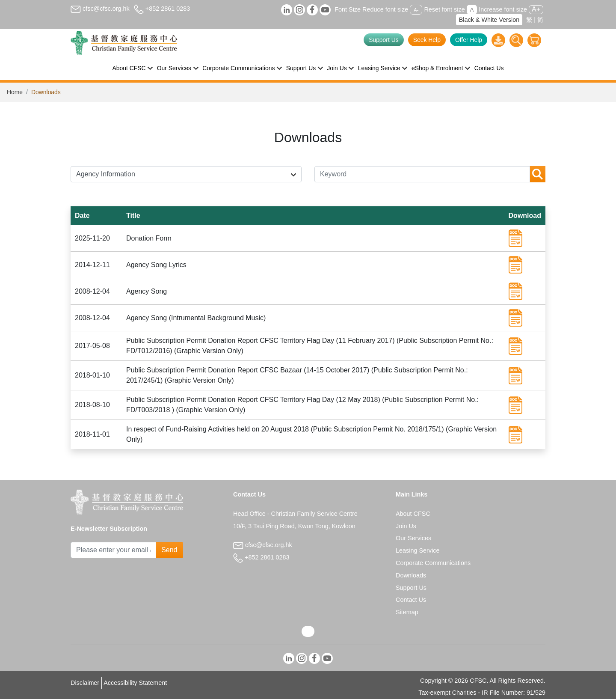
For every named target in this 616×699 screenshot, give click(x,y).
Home (15, 92)
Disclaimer (85, 683)
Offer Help (469, 40)
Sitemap (407, 612)
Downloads (411, 575)
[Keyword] (422, 174)
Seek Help (427, 40)
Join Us (406, 526)
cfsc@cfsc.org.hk (100, 9)
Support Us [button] (301, 68)
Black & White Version (489, 20)
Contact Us (489, 68)
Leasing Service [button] (379, 68)
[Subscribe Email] (113, 550)
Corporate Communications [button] (238, 68)
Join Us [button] (337, 68)
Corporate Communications (433, 563)
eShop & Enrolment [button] (437, 68)
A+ (536, 9)
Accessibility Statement (135, 683)
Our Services (413, 538)
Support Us (384, 40)
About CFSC (413, 514)
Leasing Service (418, 550)
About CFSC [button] (129, 68)
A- (416, 10)
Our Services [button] (174, 68)
